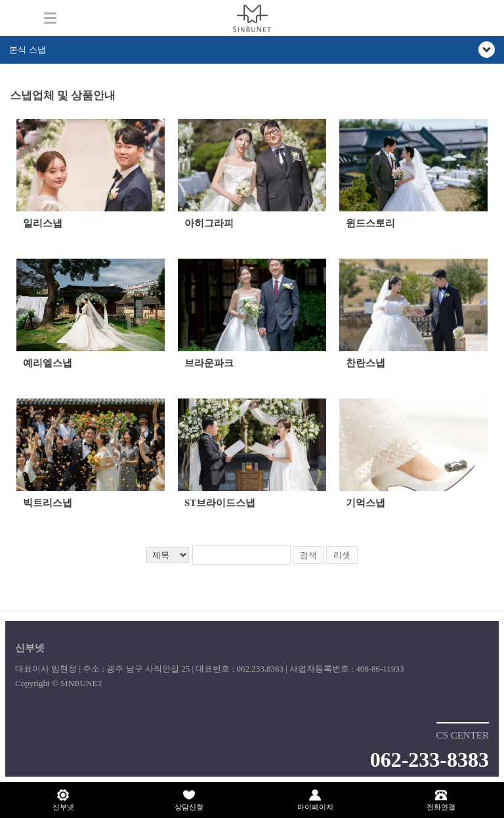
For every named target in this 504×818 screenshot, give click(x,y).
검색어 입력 (10, 84)
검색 (308, 555)
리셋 (342, 555)
